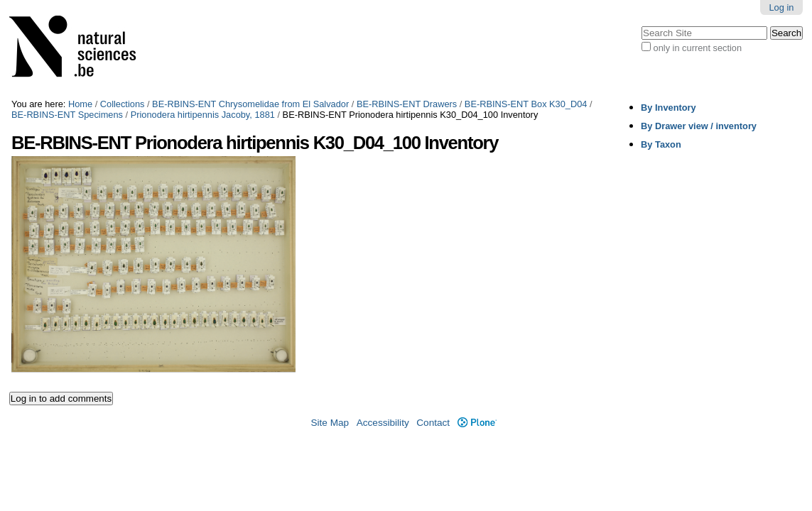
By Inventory (668, 108)
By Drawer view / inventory (699, 126)
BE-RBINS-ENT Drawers (407, 104)
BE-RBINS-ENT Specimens (67, 115)
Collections (123, 104)
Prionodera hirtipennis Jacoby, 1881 (203, 115)
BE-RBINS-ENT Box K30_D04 (526, 104)
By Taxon (661, 144)
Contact (433, 423)
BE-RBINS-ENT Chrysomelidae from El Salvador (250, 104)
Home (80, 104)
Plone (477, 423)
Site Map (330, 423)
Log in (781, 7)
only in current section (698, 48)
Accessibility (383, 423)
